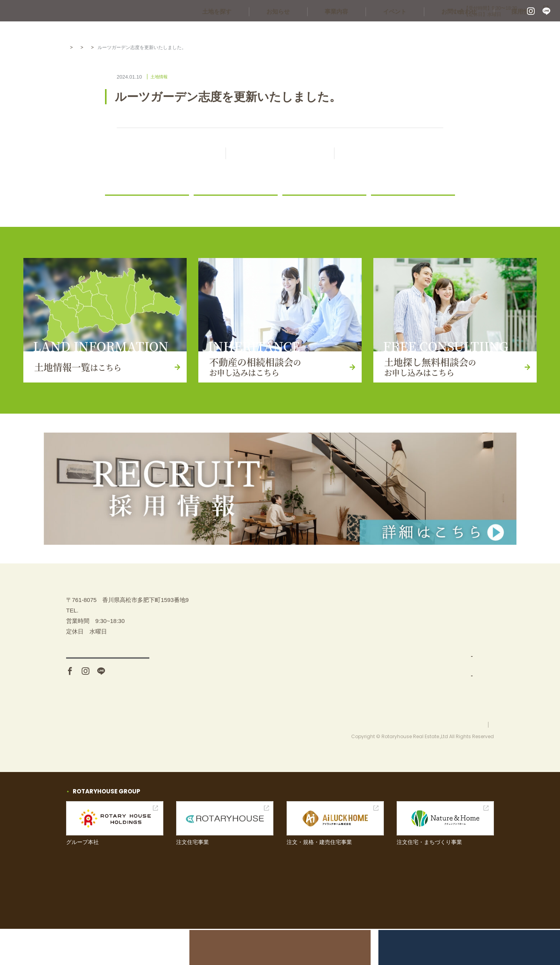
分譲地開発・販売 (393, 694)
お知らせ (331, 31)
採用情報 (529, 31)
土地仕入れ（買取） (396, 674)
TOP (372, 617)
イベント (424, 31)
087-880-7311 (416, 12)
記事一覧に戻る (287, 154)
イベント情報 (459, 655)
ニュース (209, 204)
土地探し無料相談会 (468, 636)
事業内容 (377, 31)
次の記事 (389, 154)
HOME (73, 47)
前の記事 (171, 154)
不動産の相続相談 (465, 617)
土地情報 (129, 47)
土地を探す (281, 31)
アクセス (108, 704)
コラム (384, 204)
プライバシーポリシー (471, 760)
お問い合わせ (476, 31)
